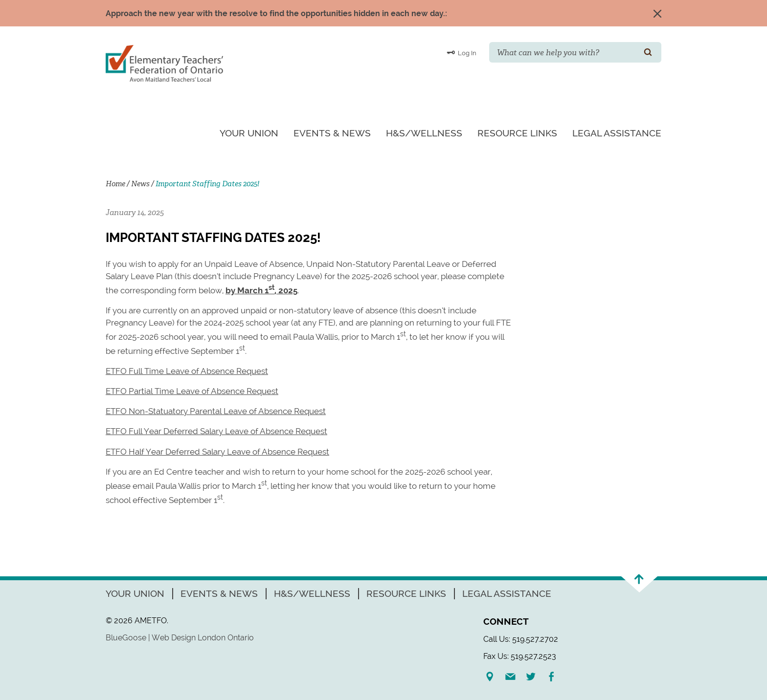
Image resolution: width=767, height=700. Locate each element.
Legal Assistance (617, 133)
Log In (462, 52)
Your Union (249, 133)
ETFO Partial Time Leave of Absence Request (192, 391)
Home (115, 184)
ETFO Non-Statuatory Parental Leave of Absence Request (216, 411)
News (140, 184)
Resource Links (517, 133)
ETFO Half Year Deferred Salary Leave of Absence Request (217, 452)
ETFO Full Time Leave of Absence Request (187, 371)
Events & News (332, 133)
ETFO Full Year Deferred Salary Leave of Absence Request (216, 431)
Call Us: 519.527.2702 (521, 639)
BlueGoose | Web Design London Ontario (180, 638)
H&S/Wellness (424, 133)
